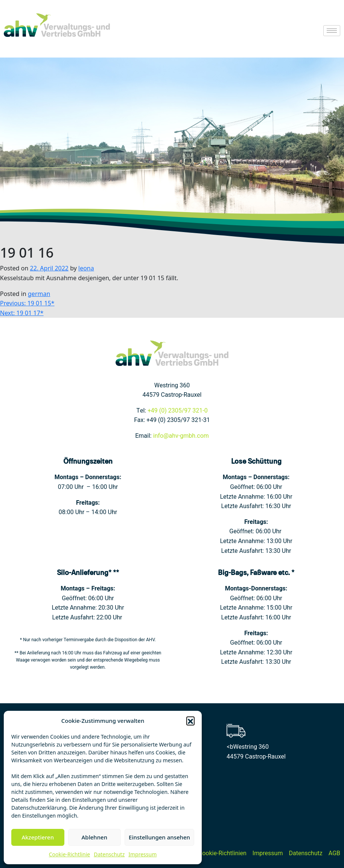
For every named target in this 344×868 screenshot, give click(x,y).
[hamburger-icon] (332, 31)
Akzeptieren (38, 837)
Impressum (142, 854)
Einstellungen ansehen (159, 837)
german (39, 294)
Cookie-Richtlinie (69, 854)
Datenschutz (109, 854)
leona (86, 268)
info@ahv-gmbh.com (181, 436)
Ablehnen (95, 837)
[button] (190, 721)
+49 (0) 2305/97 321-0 (177, 411)
